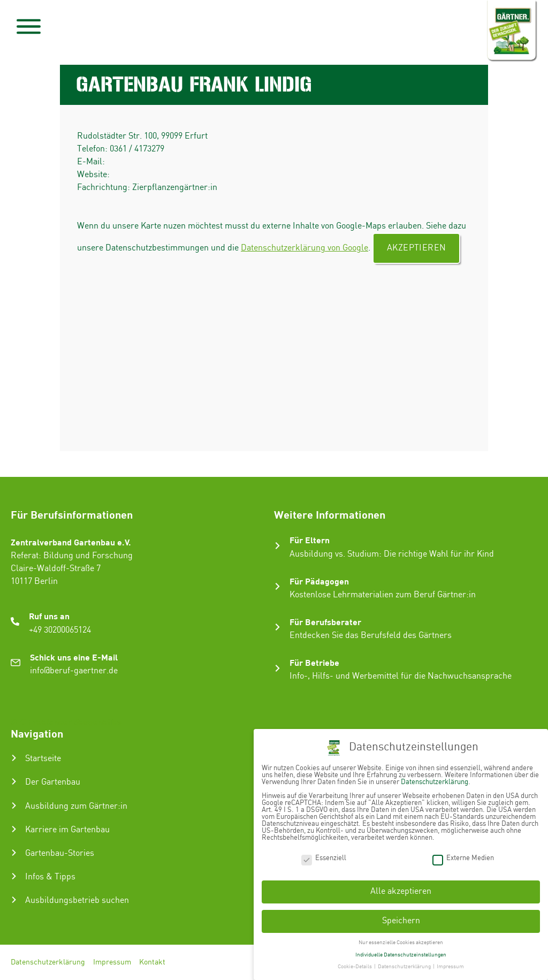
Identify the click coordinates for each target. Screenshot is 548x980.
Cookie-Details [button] (355, 963)
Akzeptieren (416, 248)
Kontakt (152, 962)
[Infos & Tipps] (14, 876)
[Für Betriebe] (277, 668)
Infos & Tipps (50, 877)
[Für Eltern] (277, 546)
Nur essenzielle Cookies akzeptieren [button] (401, 938)
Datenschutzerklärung (48, 962)
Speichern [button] (401, 917)
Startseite (43, 759)
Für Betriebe (314, 662)
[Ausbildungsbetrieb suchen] (14, 900)
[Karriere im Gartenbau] (14, 829)
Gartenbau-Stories (60, 853)
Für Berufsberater (325, 622)
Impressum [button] (450, 963)
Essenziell (324, 854)
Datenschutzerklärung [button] (405, 963)
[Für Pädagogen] (277, 586)
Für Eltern (310, 540)
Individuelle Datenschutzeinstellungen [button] (401, 951)
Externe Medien (463, 854)
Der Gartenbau (53, 782)
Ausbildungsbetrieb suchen (77, 901)
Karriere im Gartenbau (67, 830)
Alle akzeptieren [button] (401, 888)
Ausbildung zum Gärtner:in (76, 806)
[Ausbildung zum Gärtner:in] (14, 806)
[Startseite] (14, 758)
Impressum (112, 962)
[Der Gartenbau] (14, 781)
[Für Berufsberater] (277, 627)
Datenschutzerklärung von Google (305, 248)
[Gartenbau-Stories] (14, 853)
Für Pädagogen (319, 581)
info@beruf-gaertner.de (74, 671)
